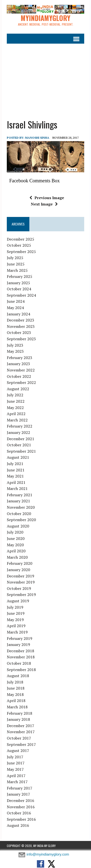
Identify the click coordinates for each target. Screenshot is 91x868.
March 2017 (17, 782)
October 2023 (19, 332)
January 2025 (18, 283)
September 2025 (21, 252)
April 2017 (16, 776)
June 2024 (16, 301)
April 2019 (16, 626)
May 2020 (15, 545)
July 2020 (15, 532)
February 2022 (20, 426)
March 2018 (17, 707)
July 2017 (15, 757)
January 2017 (18, 794)
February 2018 (20, 713)
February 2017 (20, 788)
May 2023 (15, 351)
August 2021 (18, 457)
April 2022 (16, 414)
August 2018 (18, 676)
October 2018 (19, 663)
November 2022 (21, 370)
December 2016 (21, 800)
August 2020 (18, 526)
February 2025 (20, 276)
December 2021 (21, 439)
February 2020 (20, 563)
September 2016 (21, 819)
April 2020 (16, 551)
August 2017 (18, 751)
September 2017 (21, 744)
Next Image (44, 204)
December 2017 (21, 726)
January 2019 (18, 644)
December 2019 (21, 576)
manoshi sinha (37, 138)
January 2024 (18, 314)
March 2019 (17, 632)
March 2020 (17, 557)
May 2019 (15, 620)
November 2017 (21, 732)
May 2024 (15, 308)
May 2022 (15, 408)
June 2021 (16, 470)
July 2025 (15, 258)
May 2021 (15, 476)
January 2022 (18, 432)
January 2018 (18, 719)
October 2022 (19, 376)
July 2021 (15, 464)
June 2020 (16, 538)
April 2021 (16, 482)
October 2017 (19, 738)
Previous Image (47, 198)
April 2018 (16, 701)
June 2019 (16, 613)
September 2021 (21, 451)
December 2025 (21, 239)
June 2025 (16, 264)
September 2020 (21, 520)
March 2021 (17, 488)
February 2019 (20, 638)
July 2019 (15, 607)
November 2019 (21, 582)
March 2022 (17, 420)
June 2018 (16, 688)
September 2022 (21, 382)
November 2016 (21, 807)
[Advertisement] (45, 78)
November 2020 (21, 507)
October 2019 (19, 588)
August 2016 (18, 825)
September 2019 (21, 595)
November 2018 (21, 657)
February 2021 (20, 495)
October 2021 (19, 445)
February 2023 (20, 358)
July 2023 (15, 345)
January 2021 (18, 501)
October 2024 (19, 289)
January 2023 (18, 364)
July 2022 (15, 395)
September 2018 (21, 670)
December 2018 (21, 651)
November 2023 (21, 326)
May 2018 (15, 694)
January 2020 (18, 570)
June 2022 (16, 401)
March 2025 (17, 270)
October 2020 (19, 514)
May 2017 (15, 769)
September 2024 (21, 295)
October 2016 (19, 813)
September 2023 (21, 339)
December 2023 (21, 320)
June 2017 (16, 763)
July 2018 (15, 682)
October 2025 (19, 245)
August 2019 (18, 601)
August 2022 (18, 389)
